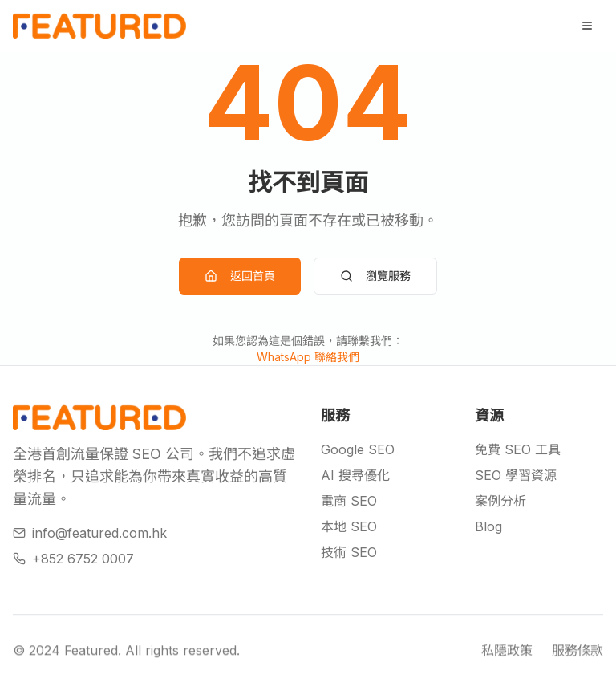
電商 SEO (349, 501)
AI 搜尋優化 (355, 475)
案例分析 (500, 501)
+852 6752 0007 (73, 559)
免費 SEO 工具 (518, 449)
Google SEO (358, 449)
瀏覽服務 (375, 276)
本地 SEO (349, 526)
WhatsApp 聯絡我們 (308, 357)
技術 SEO (349, 552)
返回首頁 (240, 276)
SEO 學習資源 (516, 475)
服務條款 (577, 655)
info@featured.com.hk (90, 533)
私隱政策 (507, 655)
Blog (488, 526)
